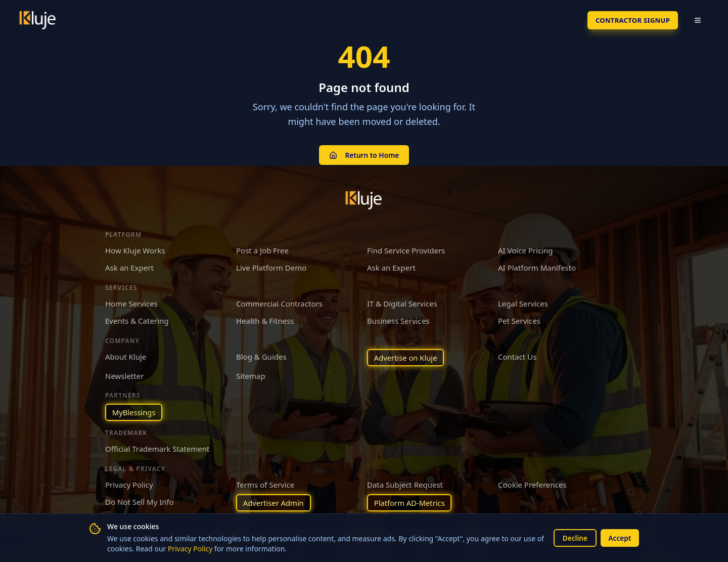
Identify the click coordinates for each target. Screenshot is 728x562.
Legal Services (523, 302)
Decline (574, 537)
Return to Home (364, 155)
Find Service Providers (406, 249)
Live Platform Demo (271, 267)
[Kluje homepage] (364, 199)
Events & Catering (137, 320)
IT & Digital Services (402, 302)
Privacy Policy (199, 549)
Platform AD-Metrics (410, 503)
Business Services (398, 320)
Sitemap (251, 375)
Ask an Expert (129, 267)
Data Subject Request (405, 484)
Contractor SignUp (629, 20)
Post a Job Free (262, 249)
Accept (619, 537)
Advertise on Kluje (406, 357)
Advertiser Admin (274, 503)
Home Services (131, 302)
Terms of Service (265, 484)
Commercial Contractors (279, 302)
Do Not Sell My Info (140, 502)
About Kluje (126, 356)
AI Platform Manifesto (537, 267)
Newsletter (124, 375)
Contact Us (517, 356)
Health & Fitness (265, 320)
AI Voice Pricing (525, 249)
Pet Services (519, 320)
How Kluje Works (135, 249)
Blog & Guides (261, 356)
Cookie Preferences (532, 484)
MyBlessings (134, 412)
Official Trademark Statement (157, 449)
